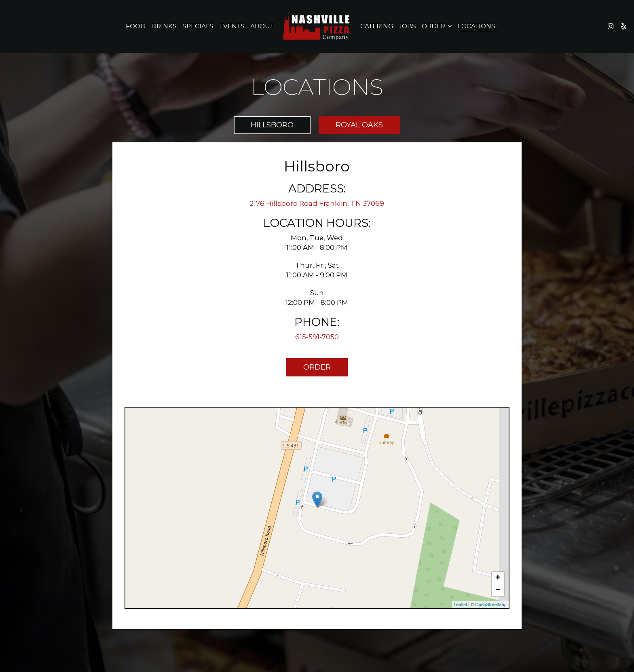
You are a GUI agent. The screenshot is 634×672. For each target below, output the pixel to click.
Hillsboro (272, 125)
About (262, 26)
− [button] (498, 590)
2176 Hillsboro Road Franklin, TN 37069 (317, 203)
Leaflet (460, 604)
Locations (477, 26)
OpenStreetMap (491, 604)
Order (437, 26)
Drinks (164, 26)
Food (136, 26)
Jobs (407, 26)
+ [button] (498, 578)
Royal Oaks (359, 125)
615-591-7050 (317, 337)
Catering (377, 26)
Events (232, 26)
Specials (198, 26)
